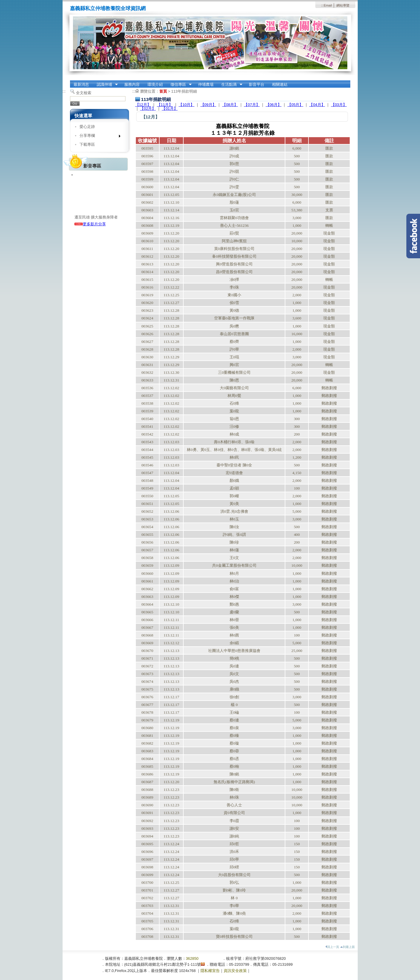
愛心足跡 (87, 127)
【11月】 (165, 105)
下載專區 (87, 144)
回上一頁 (332, 947)
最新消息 (81, 84)
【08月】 (230, 105)
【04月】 (317, 105)
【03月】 (339, 105)
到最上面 (347, 947)
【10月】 (186, 105)
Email (328, 5)
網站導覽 (343, 5)
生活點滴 (230, 85)
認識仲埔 (105, 85)
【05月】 (295, 105)
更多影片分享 (90, 224)
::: (322, 5)
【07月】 (252, 105)
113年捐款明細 (184, 91)
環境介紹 (155, 84)
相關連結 (280, 84)
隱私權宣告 (210, 971)
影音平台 (257, 84)
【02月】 (148, 109)
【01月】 (170, 109)
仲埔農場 (206, 84)
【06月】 (274, 105)
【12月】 (143, 105)
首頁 (163, 91)
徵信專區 (179, 85)
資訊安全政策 (235, 971)
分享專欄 (98, 137)
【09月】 (208, 105)
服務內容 (132, 84)
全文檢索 (84, 93)
